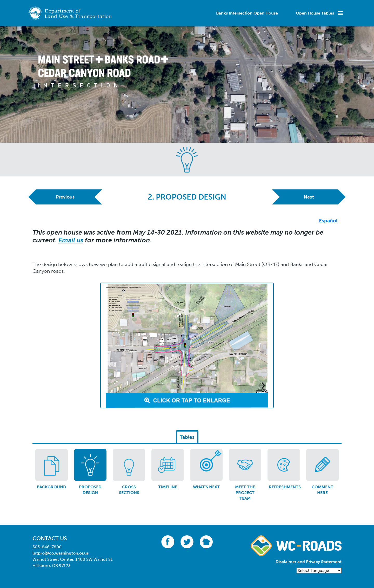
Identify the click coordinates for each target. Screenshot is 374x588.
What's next (206, 487)
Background (52, 487)
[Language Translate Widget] (319, 570)
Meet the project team (245, 493)
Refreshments (285, 487)
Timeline (168, 487)
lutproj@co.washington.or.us (61, 553)
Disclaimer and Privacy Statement (309, 562)
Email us (71, 240)
